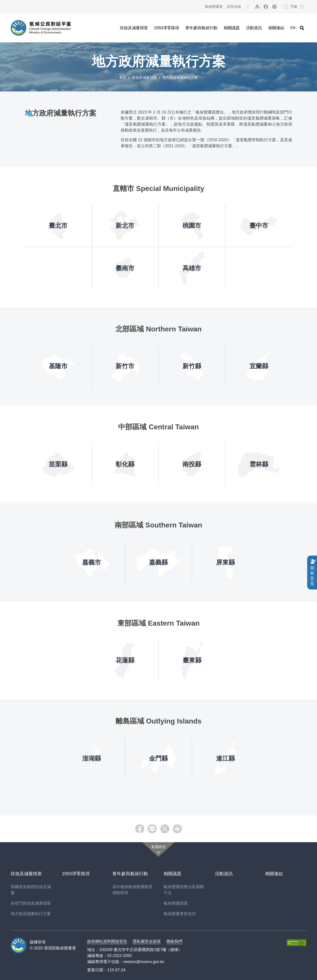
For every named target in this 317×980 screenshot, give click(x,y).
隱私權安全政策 (147, 941)
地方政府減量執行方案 (180, 78)
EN (292, 28)
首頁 (123, 78)
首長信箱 (233, 7)
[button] (302, 28)
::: (197, 7)
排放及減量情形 (144, 78)
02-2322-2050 (120, 955)
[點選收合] (158, 850)
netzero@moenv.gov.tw (144, 961)
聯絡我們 (174, 941)
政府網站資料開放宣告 (107, 941)
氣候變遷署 (212, 7)
